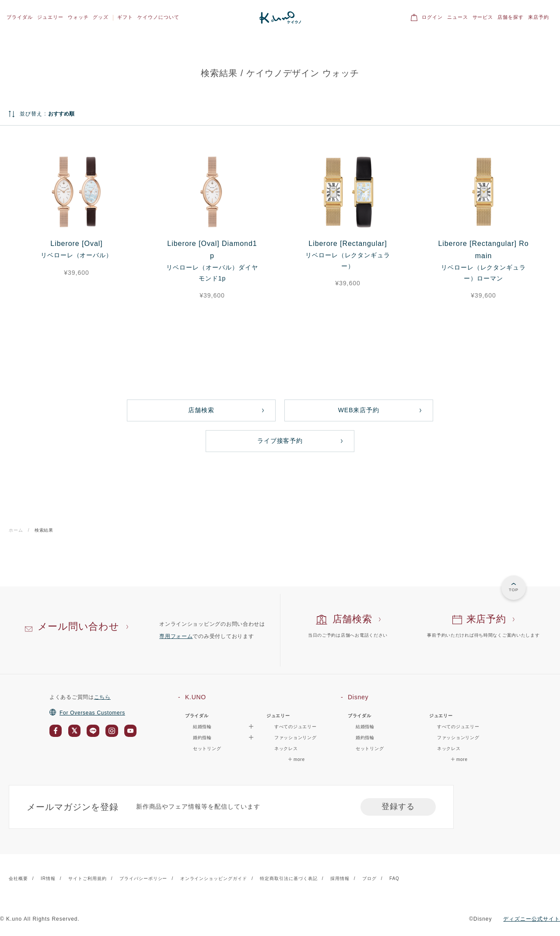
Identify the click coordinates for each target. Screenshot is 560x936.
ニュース (458, 17)
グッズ (101, 17)
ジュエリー (50, 17)
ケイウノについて (158, 17)
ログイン (432, 17)
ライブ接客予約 (280, 441)
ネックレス (286, 748)
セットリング (207, 748)
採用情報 (340, 878)
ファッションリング (295, 738)
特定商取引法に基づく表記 (289, 878)
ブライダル (20, 17)
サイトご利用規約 (87, 878)
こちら (102, 697)
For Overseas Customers (87, 713)
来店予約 (539, 17)
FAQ (394, 878)
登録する (398, 806)
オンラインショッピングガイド (214, 878)
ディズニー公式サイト (532, 919)
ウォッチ (78, 17)
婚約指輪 (365, 738)
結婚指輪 (365, 727)
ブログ (369, 878)
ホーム (16, 530)
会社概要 (18, 878)
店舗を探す (511, 17)
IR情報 (48, 878)
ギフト (125, 17)
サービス (483, 17)
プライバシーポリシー (143, 878)
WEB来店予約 (359, 410)
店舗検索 (201, 410)
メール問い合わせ (79, 626)
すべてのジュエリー (295, 727)
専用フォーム (176, 636)
